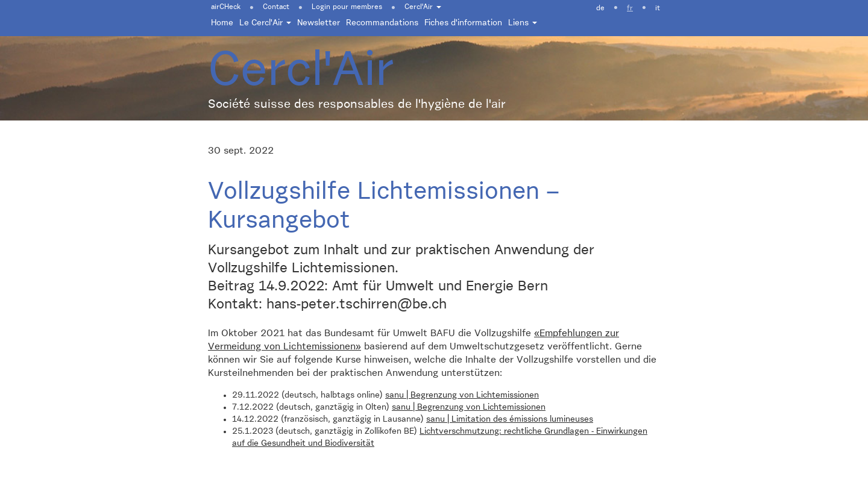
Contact (276, 7)
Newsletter (319, 23)
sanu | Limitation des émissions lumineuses (510, 419)
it (658, 8)
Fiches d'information (463, 23)
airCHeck (226, 7)
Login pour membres (347, 7)
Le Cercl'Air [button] (265, 23)
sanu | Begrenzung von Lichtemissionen (462, 395)
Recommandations (382, 23)
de (600, 8)
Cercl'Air (423, 7)
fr (630, 8)
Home (222, 23)
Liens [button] (523, 23)
